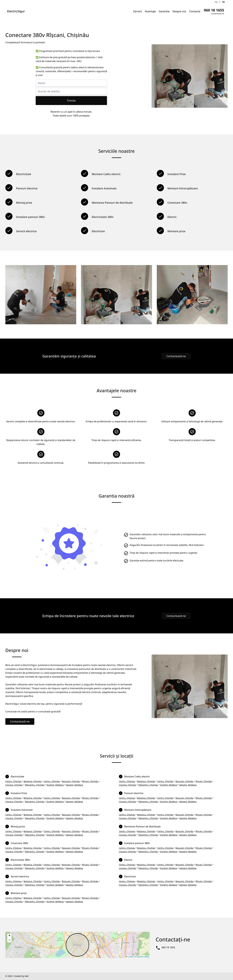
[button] (9, 936)
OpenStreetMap (143, 957)
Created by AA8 (21, 976)
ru (216, 2)
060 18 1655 (168, 947)
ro (223, 2)
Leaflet (129, 957)
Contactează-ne (176, 356)
